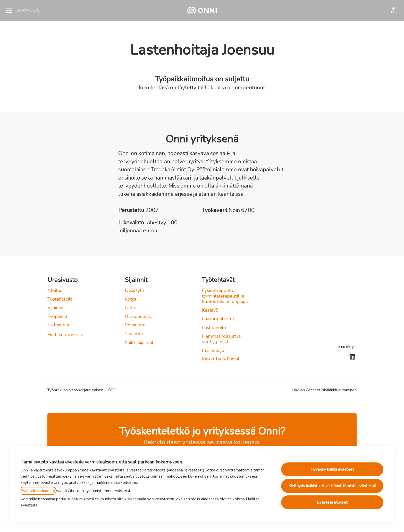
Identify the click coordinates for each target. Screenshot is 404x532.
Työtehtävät (60, 299)
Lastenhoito (214, 327)
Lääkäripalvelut (218, 319)
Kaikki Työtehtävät (221, 359)
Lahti (130, 308)
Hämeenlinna (139, 316)
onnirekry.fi (347, 347)
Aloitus (55, 290)
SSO (112, 390)
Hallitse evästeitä (65, 335)
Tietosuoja (58, 325)
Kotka (131, 299)
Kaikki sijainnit (139, 342)
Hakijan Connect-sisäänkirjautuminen (324, 390)
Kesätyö (210, 310)
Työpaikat (57, 316)
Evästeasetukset (332, 502)
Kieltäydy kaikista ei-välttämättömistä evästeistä (332, 486)
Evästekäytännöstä (38, 491)
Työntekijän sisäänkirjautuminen (75, 390)
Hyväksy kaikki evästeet (332, 469)
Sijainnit (56, 308)
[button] (394, 10)
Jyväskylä (134, 290)
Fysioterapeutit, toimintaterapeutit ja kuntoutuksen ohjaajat (225, 296)
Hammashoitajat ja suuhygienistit (221, 339)
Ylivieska (134, 334)
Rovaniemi (136, 325)
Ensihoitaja (213, 350)
